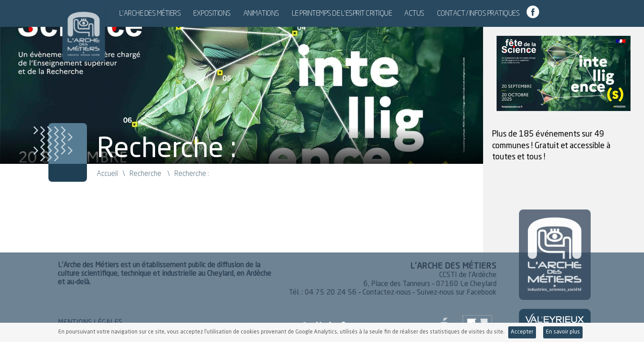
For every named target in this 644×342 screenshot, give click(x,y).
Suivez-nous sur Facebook (457, 293)
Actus (443, 13)
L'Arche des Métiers (78, 29)
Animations (290, 13)
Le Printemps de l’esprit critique (371, 13)
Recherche (145, 173)
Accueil (107, 173)
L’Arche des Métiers (179, 13)
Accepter (522, 332)
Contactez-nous (387, 293)
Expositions (241, 13)
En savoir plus (563, 332)
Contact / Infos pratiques (508, 13)
